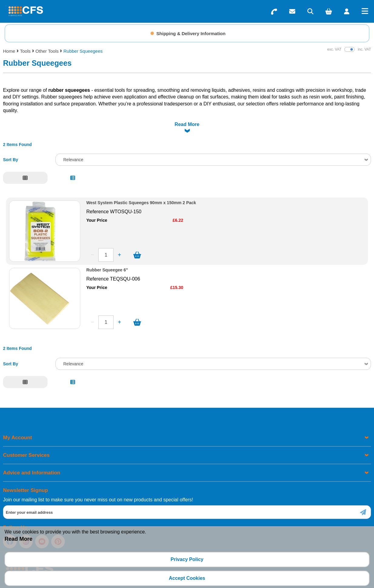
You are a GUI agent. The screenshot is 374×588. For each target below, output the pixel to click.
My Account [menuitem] (18, 422)
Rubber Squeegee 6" (107, 255)
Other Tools (47, 51)
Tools (25, 51)
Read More (18, 539)
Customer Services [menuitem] (26, 440)
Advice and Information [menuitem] (32, 458)
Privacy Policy (187, 559)
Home (9, 51)
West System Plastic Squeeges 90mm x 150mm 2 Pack (141, 188)
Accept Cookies (187, 578)
